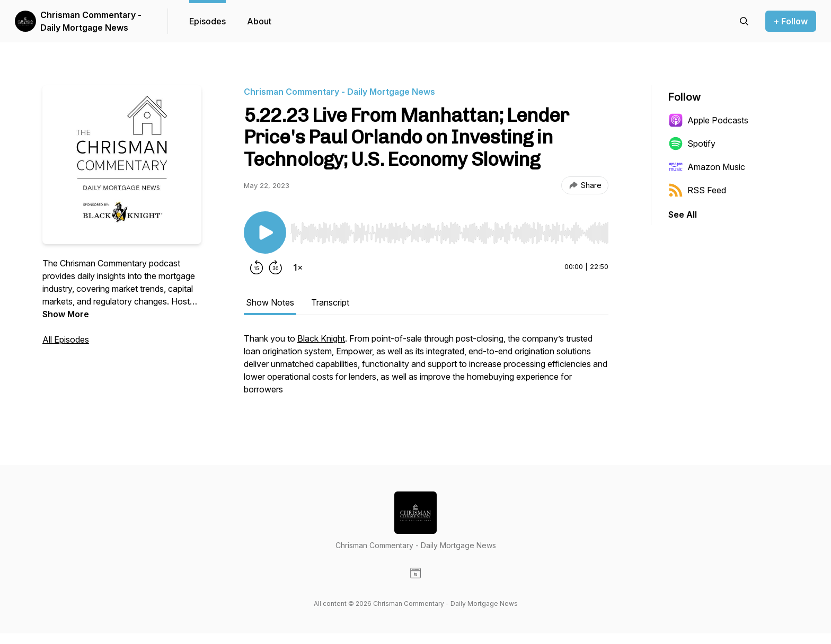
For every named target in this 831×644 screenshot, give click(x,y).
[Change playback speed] (298, 267)
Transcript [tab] (330, 302)
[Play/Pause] (265, 232)
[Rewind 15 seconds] (257, 267)
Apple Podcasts (708, 120)
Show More (66, 314)
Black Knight (321, 338)
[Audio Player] (449, 230)
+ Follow (791, 21)
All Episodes (66, 339)
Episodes (207, 21)
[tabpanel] (426, 369)
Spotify (692, 144)
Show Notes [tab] (270, 302)
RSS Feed (697, 190)
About (259, 21)
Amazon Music (707, 167)
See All (683, 214)
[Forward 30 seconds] (276, 267)
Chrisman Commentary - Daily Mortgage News (91, 21)
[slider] (449, 233)
